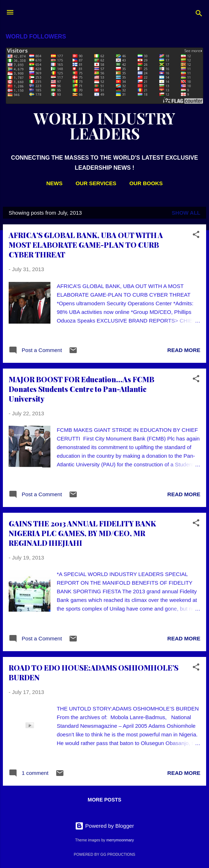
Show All (186, 213)
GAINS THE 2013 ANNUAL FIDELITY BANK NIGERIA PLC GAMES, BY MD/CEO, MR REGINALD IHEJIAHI (82, 533)
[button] (196, 236)
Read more (184, 350)
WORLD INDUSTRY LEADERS (104, 126)
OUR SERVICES (96, 183)
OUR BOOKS (146, 183)
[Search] (199, 15)
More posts (104, 800)
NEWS (55, 183)
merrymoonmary (120, 840)
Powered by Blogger (104, 826)
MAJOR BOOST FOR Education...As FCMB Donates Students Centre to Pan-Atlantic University (81, 389)
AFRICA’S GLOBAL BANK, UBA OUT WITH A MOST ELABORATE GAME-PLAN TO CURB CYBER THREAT (86, 245)
